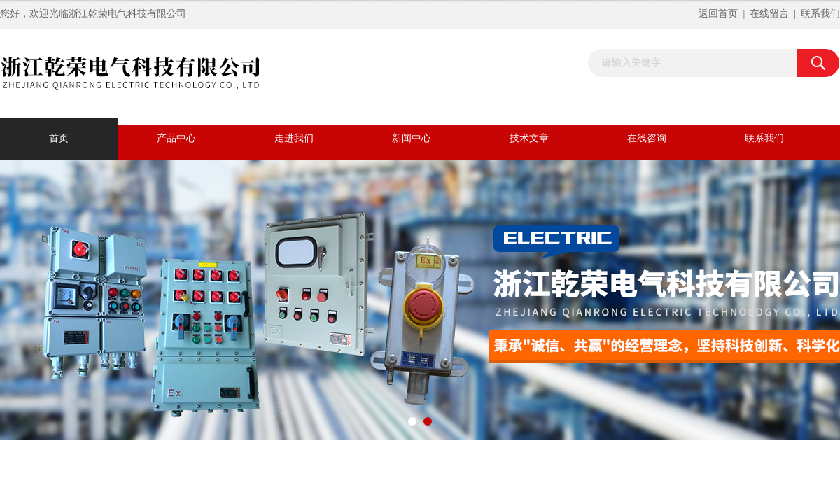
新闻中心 (412, 138)
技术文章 (529, 138)
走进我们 (294, 138)
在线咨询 (647, 138)
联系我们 (820, 14)
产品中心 (176, 138)
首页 (59, 138)
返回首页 (718, 14)
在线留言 (769, 14)
